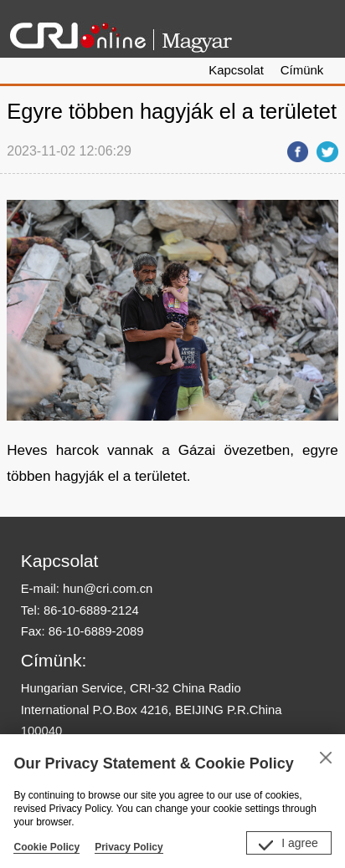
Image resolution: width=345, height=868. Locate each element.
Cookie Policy (46, 847)
